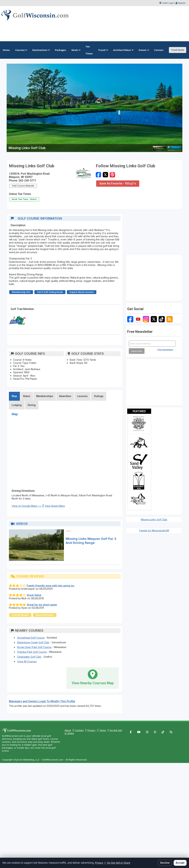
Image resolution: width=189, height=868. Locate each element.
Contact (79, 730)
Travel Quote (178, 50)
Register (182, 3)
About (68, 730)
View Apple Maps (55, 506)
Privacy (91, 730)
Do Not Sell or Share (119, 863)
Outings (99, 396)
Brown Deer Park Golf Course (34, 647)
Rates (27, 396)
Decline (165, 863)
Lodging (17, 405)
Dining (32, 405)
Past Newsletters (165, 350)
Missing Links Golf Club (154, 519)
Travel (103, 50)
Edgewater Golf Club (29, 657)
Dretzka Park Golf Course (32, 652)
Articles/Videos (123, 50)
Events (144, 50)
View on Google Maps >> (27, 506)
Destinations (41, 50)
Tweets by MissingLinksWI (154, 531)
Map (14, 396)
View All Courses (27, 661)
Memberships (45, 396)
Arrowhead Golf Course (31, 638)
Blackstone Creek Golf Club (33, 642)
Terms (103, 730)
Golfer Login (168, 3)
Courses (21, 50)
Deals (76, 50)
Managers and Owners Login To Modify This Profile (42, 701)
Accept (180, 863)
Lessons (82, 396)
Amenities (65, 396)
